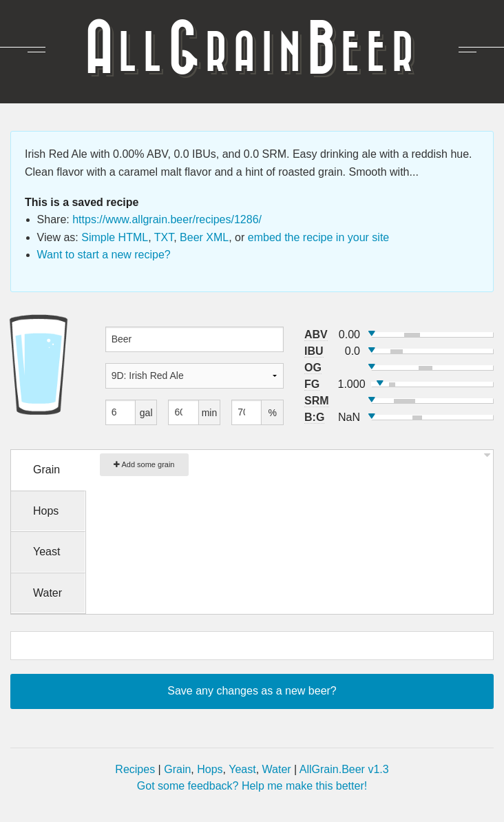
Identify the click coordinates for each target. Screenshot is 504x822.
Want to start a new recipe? (104, 255)
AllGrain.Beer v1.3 (344, 769)
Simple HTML (115, 237)
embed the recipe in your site (318, 237)
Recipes (135, 769)
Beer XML (204, 237)
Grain (177, 769)
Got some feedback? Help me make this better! (252, 786)
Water (277, 769)
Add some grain (144, 464)
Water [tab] (48, 593)
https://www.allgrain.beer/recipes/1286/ (167, 219)
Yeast (242, 769)
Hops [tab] (46, 511)
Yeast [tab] (46, 552)
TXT (164, 237)
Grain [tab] (46, 470)
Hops (210, 769)
